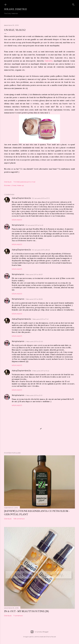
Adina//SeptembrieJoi (21, 198)
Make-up (20, 185)
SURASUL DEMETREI (15, 9)
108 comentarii (19, 519)
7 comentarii (18, 616)
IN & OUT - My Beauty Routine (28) (26, 611)
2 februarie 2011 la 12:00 (34, 341)
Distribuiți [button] (8, 182)
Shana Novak (51, 637)
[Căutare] (73, 4)
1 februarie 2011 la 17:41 (40, 319)
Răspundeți (17, 220)
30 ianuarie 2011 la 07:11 (41, 198)
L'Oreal (14, 185)
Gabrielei (49, 61)
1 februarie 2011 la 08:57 (34, 274)
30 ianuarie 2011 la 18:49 (41, 250)
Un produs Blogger (40, 632)
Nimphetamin (18, 225)
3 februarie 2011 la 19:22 (41, 371)
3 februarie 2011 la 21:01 (34, 395)
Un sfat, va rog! (15, 30)
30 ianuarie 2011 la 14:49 (34, 225)
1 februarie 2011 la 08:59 (34, 299)
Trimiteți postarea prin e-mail (24, 182)
